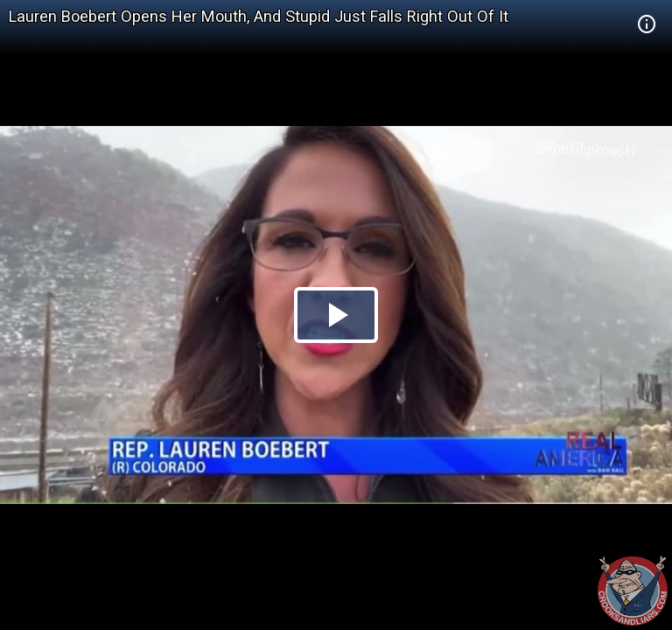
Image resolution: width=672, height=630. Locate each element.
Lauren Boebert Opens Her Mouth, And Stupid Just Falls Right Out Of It (259, 16)
